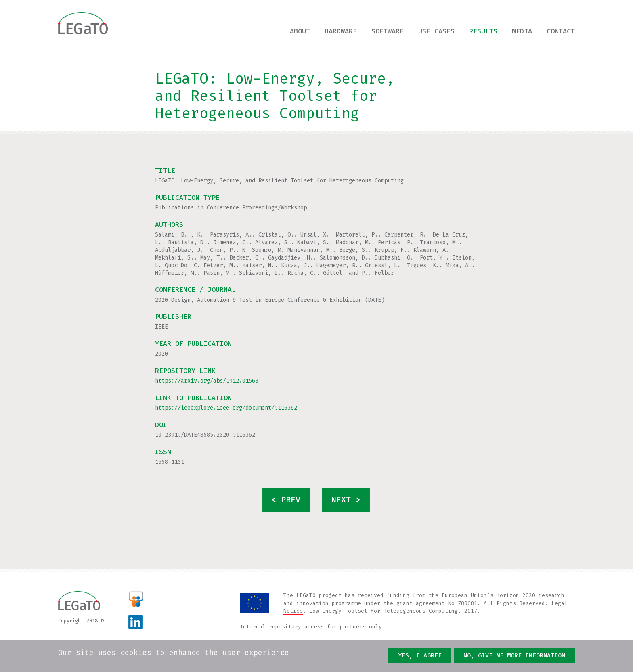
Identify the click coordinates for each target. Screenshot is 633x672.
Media (522, 31)
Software (388, 31)
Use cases (436, 31)
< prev (286, 500)
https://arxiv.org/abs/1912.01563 (207, 381)
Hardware (341, 31)
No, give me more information (514, 655)
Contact (561, 31)
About (300, 31)
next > (346, 500)
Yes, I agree (420, 655)
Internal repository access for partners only (311, 627)
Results (483, 31)
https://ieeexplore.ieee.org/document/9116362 (226, 408)
